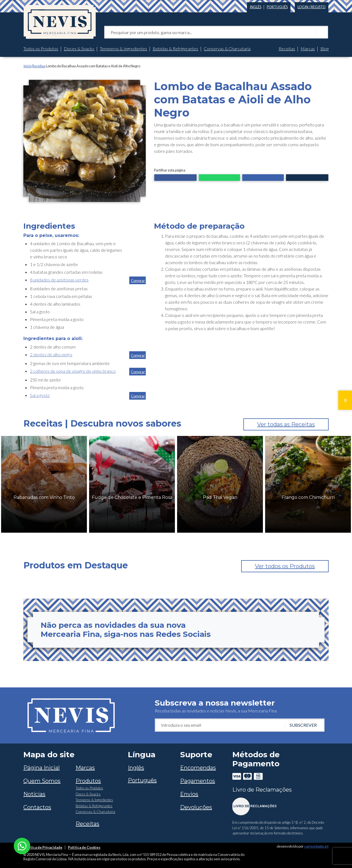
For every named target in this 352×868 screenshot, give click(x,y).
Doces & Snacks (79, 49)
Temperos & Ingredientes (123, 49)
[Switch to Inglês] (255, 6)
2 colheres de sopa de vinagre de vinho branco (73, 371)
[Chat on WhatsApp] (22, 845)
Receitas (287, 49)
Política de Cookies (84, 847)
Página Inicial (42, 768)
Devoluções (196, 807)
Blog (324, 49)
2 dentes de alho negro (51, 354)
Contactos (37, 807)
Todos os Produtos (41, 49)
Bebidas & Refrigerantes (175, 49)
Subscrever (303, 725)
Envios (189, 794)
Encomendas (198, 768)
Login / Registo (312, 7)
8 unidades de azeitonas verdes (59, 280)
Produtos (88, 781)
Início (28, 66)
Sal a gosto (40, 395)
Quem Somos (42, 781)
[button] (175, 178)
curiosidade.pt (316, 846)
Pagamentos (198, 781)
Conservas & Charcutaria (227, 49)
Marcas (308, 49)
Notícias (34, 794)
